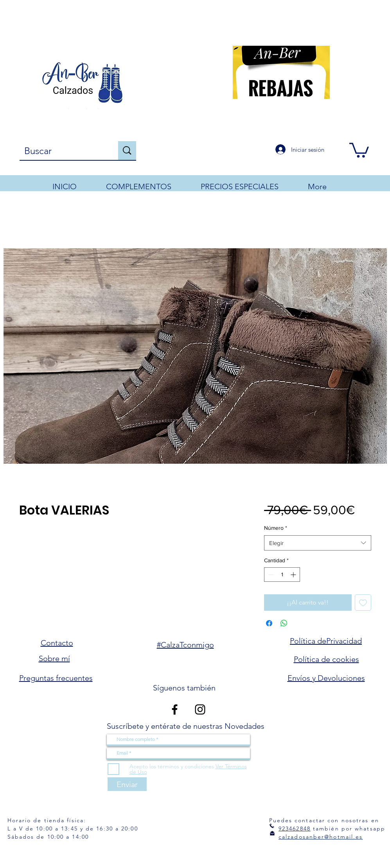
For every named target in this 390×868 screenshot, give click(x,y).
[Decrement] (270, 575)
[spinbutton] (282, 575)
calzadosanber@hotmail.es (321, 837)
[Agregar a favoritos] (363, 603)
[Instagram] (200, 709)
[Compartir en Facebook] (269, 623)
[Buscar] (63, 151)
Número (276, 528)
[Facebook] (175, 709)
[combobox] (317, 543)
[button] (359, 149)
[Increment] (294, 575)
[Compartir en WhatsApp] (284, 623)
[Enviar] (127, 784)
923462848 (295, 829)
